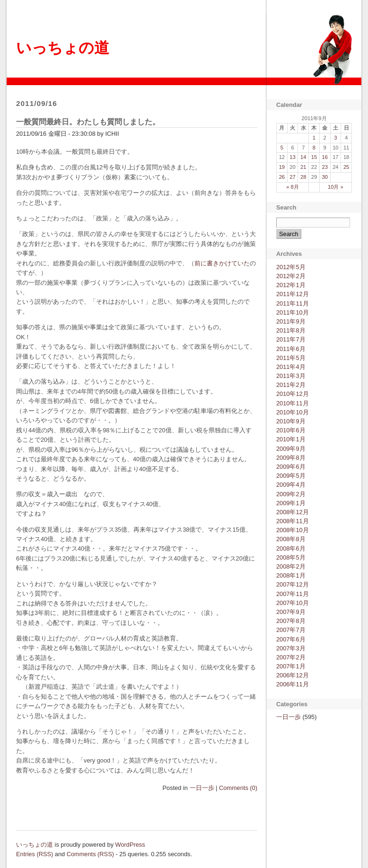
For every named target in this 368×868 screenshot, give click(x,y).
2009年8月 (291, 458)
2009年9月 (291, 449)
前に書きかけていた (222, 263)
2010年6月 (291, 430)
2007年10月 (293, 603)
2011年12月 (293, 294)
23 (324, 167)
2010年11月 (293, 403)
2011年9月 (291, 321)
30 (324, 177)
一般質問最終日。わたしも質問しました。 (88, 122)
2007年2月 (291, 657)
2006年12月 (293, 675)
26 (282, 177)
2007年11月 (293, 594)
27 (292, 177)
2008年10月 (293, 530)
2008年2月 (291, 566)
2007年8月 (291, 621)
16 (324, 157)
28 (303, 177)
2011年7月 (291, 339)
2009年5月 (291, 476)
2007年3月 (291, 648)
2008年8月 (291, 539)
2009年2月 (291, 494)
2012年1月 (291, 285)
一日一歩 (202, 788)
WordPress (130, 845)
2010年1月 (291, 439)
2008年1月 (291, 575)
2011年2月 (291, 385)
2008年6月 (291, 548)
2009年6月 (291, 467)
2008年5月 (291, 557)
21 (303, 167)
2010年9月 (291, 421)
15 (314, 157)
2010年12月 (293, 394)
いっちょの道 (63, 48)
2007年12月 (293, 584)
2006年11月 (293, 684)
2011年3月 (291, 376)
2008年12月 (293, 512)
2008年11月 (293, 521)
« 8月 (293, 187)
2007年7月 (291, 630)
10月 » (336, 187)
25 (346, 167)
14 (303, 157)
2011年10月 (293, 312)
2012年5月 (291, 267)
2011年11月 (293, 303)
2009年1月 (291, 503)
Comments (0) (238, 788)
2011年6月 (291, 349)
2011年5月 (291, 358)
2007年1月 (291, 666)
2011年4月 (291, 367)
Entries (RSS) (35, 854)
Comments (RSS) (90, 854)
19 (282, 167)
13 (292, 157)
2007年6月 (291, 639)
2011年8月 (291, 330)
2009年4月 (291, 485)
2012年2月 (291, 276)
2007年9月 (291, 612)
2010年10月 (293, 412)
